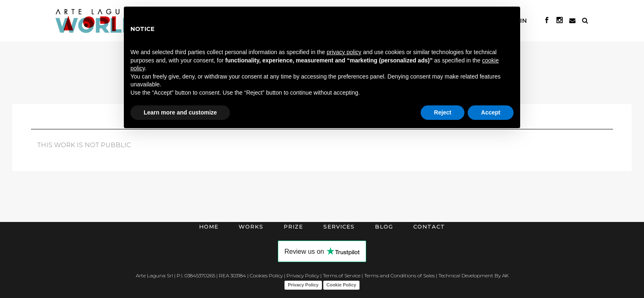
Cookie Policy (341, 285)
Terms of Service (342, 275)
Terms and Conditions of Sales (399, 275)
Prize (293, 226)
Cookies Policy (266, 275)
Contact (429, 226)
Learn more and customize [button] (180, 112)
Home (209, 226)
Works (251, 226)
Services (339, 226)
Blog (384, 226)
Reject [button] (443, 112)
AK (505, 275)
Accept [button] (491, 112)
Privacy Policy (303, 275)
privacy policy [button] (344, 52)
